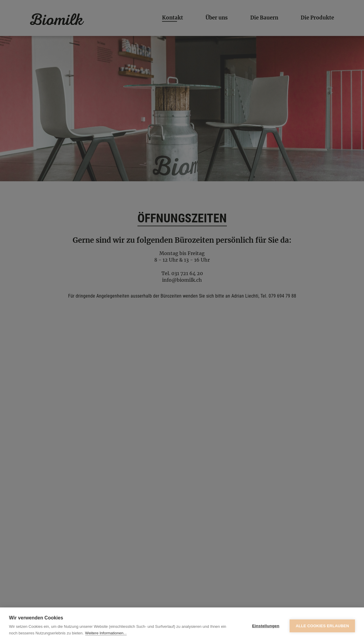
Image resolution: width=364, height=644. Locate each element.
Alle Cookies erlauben (322, 626)
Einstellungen (266, 626)
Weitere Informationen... (106, 633)
